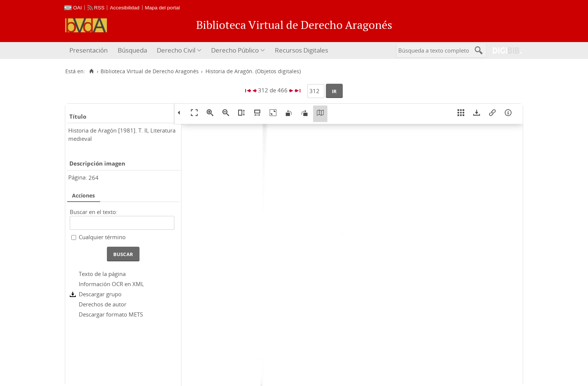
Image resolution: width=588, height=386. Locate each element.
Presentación (88, 50)
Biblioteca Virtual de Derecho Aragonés (150, 71)
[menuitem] (89, 51)
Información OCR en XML (111, 284)
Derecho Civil (176, 50)
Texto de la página (102, 274)
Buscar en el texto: (94, 212)
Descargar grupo (100, 294)
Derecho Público (235, 50)
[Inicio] (91, 71)
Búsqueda (132, 50)
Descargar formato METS (111, 314)
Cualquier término (102, 237)
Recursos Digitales (301, 50)
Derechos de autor (103, 304)
